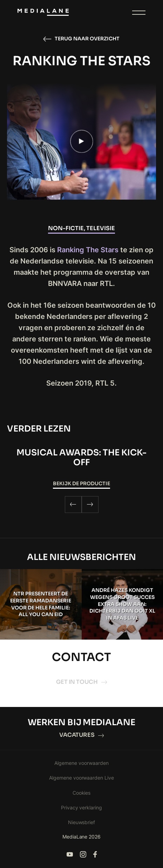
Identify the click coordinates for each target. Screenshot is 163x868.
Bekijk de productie (81, 483)
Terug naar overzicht (81, 39)
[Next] (90, 505)
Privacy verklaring (82, 807)
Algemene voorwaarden (81, 763)
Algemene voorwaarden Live (82, 778)
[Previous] (73, 505)
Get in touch (82, 682)
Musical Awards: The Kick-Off (81, 458)
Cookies (82, 793)
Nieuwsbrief (82, 822)
